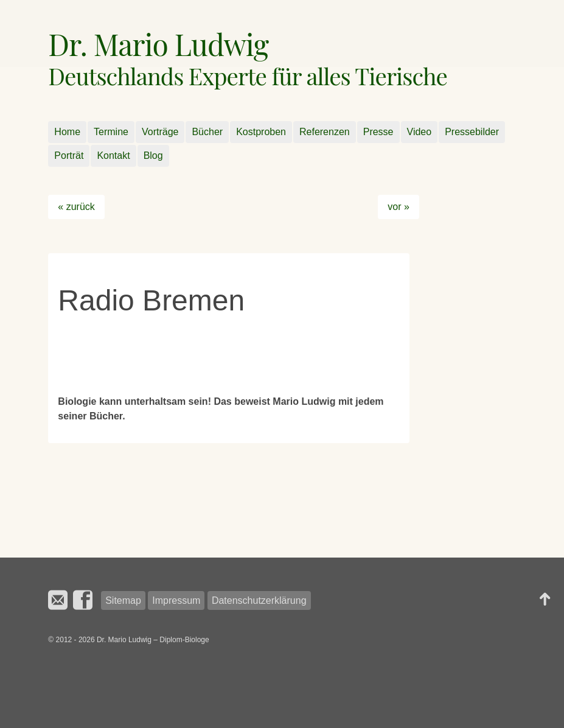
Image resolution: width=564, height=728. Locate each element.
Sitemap (123, 600)
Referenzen (325, 132)
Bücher (207, 132)
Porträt (69, 156)
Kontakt (113, 156)
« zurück (76, 207)
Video (420, 132)
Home (67, 132)
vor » (399, 207)
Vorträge (160, 132)
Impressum (176, 600)
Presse (378, 132)
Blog (153, 156)
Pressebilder (472, 132)
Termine (111, 132)
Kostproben (261, 132)
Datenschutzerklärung (259, 600)
